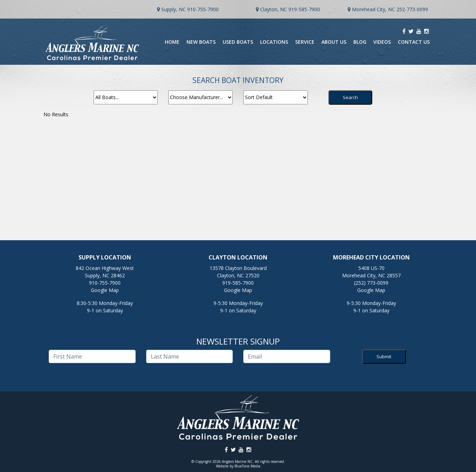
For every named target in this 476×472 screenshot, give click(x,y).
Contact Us (414, 42)
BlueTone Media (247, 466)
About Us (334, 42)
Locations (274, 42)
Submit (384, 356)
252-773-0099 (412, 9)
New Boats (201, 42)
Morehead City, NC (373, 9)
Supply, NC (174, 9)
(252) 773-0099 (371, 283)
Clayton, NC (274, 9)
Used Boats (238, 42)
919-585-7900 (304, 9)
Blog (360, 42)
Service (305, 42)
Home (172, 42)
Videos (382, 42)
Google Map (105, 290)
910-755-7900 (203, 9)
